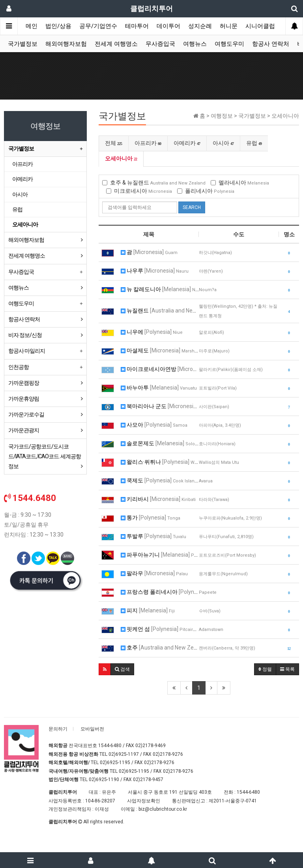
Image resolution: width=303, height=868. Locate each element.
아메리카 (187, 143)
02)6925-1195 (115, 763)
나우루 (155, 271)
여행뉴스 (195, 44)
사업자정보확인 (144, 801)
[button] (105, 669)
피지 (148, 610)
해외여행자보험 (66, 44)
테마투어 (137, 26)
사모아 (154, 425)
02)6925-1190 (104, 780)
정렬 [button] (265, 669)
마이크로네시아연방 (160, 369)
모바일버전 (92, 729)
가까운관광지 (24, 430)
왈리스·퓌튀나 (160, 462)
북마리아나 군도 (160, 406)
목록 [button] (287, 669)
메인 (32, 26)
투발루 (153, 536)
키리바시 (158, 499)
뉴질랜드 (160, 311)
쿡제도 (160, 480)
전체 (114, 143)
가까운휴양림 (24, 399)
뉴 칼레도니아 (160, 289)
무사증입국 (160, 44)
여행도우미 (229, 44)
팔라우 (154, 573)
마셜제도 (160, 350)
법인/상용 (58, 26)
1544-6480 (110, 746)
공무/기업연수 (98, 26)
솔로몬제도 (160, 443)
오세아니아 (121, 158)
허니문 (229, 26)
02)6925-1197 (124, 754)
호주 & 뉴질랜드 (154, 183)
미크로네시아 (139, 191)
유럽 (254, 143)
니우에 (152, 332)
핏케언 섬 (160, 629)
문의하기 (58, 729)
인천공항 (19, 367)
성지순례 (200, 26)
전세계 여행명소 (116, 44)
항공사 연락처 (271, 44)
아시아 (223, 143)
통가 (151, 518)
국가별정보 (23, 44)
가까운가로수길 (26, 414)
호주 (160, 648)
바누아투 (159, 388)
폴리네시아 (206, 191)
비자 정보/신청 (25, 335)
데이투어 (168, 26)
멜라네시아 (240, 183)
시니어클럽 (260, 26)
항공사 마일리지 (27, 351)
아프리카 (148, 143)
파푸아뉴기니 (160, 555)
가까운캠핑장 (24, 383)
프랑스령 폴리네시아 (160, 592)
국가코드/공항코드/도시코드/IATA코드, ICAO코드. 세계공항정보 (45, 456)
